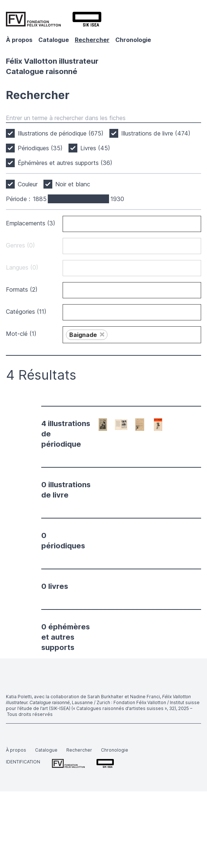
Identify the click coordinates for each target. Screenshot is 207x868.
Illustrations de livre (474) (156, 133)
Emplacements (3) (31, 223)
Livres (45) (95, 148)
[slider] (49, 199)
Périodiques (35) (40, 148)
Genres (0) (20, 245)
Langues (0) (22, 267)
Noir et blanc (73, 184)
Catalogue (54, 40)
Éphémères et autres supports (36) (65, 163)
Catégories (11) (26, 312)
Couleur (28, 184)
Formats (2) (22, 289)
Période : (18, 199)
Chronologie (133, 40)
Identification (23, 762)
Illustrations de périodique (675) (61, 133)
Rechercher (92, 40)
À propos (19, 40)
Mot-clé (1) (21, 334)
